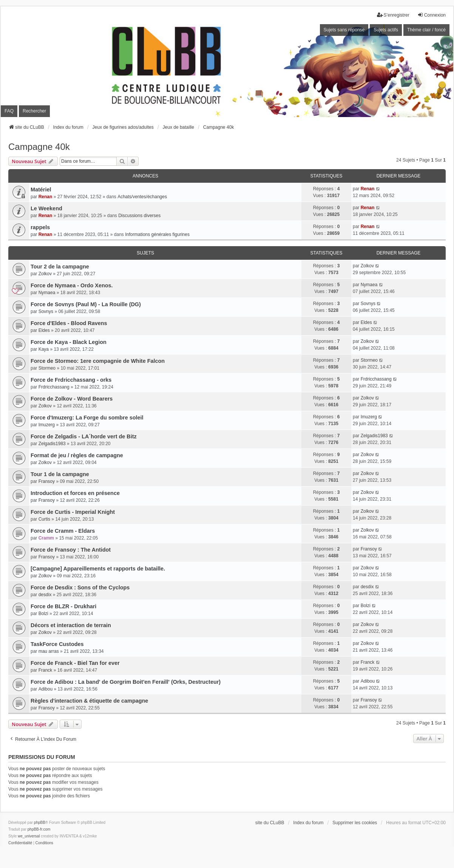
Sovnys (46, 311)
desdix (45, 595)
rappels (40, 227)
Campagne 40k (39, 147)
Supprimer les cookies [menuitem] (355, 823)
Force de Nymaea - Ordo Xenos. (72, 285)
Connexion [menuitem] (432, 15)
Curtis (44, 519)
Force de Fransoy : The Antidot (71, 550)
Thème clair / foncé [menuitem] (426, 30)
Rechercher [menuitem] (34, 111)
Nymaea (47, 293)
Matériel (41, 190)
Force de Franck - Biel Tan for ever (75, 663)
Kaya (44, 349)
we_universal (29, 836)
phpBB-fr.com (39, 829)
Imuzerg (47, 425)
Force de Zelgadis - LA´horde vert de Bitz (84, 436)
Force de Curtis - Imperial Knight (73, 512)
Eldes (44, 330)
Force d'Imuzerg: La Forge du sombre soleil (87, 418)
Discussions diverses (139, 216)
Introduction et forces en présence (75, 493)
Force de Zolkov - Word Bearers (72, 399)
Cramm (46, 538)
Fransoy (47, 481)
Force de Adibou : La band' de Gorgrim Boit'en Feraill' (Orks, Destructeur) (126, 682)
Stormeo (47, 368)
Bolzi (43, 614)
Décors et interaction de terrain (71, 625)
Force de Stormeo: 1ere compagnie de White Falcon (98, 361)
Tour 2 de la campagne (60, 267)
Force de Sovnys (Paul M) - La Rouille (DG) (86, 304)
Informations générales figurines (157, 234)
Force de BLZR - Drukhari (63, 606)
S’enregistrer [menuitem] (393, 15)
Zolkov (45, 274)
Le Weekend (46, 208)
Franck (46, 670)
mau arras (49, 651)
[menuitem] (20, 843)
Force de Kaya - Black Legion (69, 342)
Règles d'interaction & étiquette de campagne (89, 701)
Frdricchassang (54, 387)
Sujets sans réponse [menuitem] (344, 30)
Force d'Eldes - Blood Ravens (69, 323)
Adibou (46, 689)
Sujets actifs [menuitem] (386, 30)
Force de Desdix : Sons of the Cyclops (80, 587)
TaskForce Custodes (57, 644)
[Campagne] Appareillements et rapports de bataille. (98, 569)
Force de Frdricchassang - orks (71, 380)
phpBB (40, 823)
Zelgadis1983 (52, 444)
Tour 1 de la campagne (60, 474)
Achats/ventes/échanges (142, 197)
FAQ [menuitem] (9, 111)
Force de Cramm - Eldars (63, 531)
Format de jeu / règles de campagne (77, 455)
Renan (46, 197)
